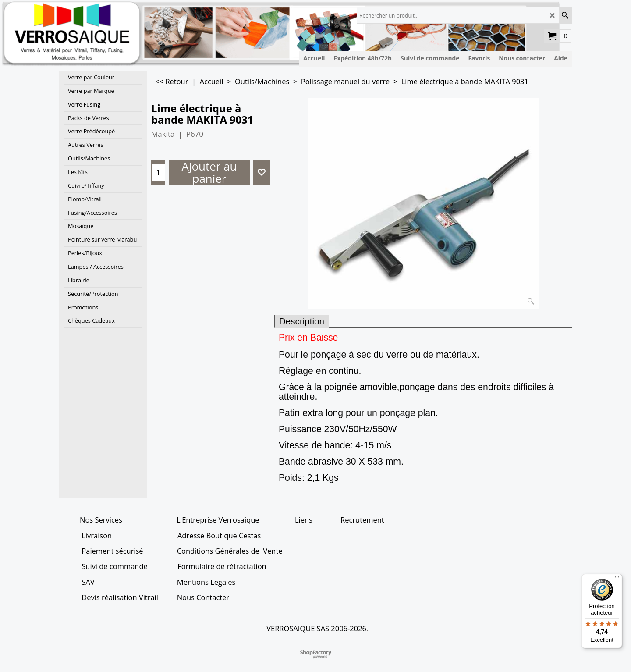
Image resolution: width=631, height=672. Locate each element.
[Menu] (617, 579)
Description (302, 321)
